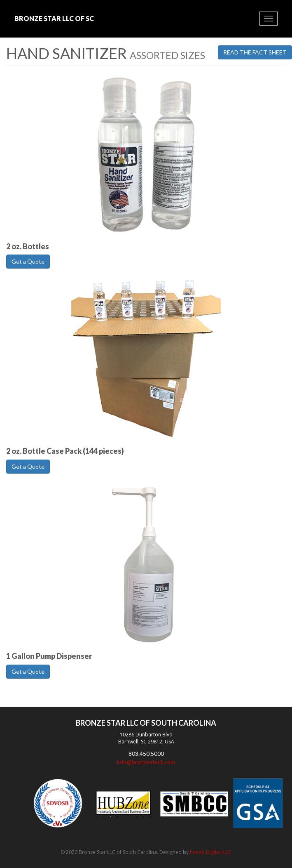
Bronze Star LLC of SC (54, 18)
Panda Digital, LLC (211, 852)
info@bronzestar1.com (146, 762)
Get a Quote (28, 261)
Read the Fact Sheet (255, 52)
